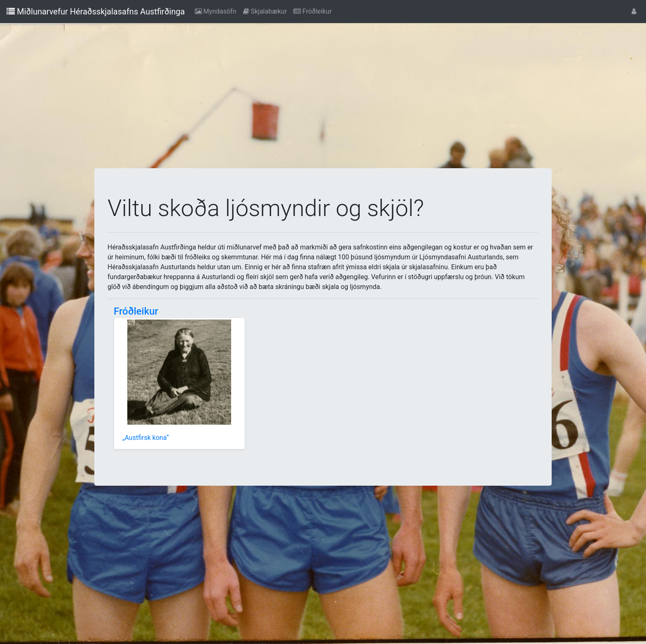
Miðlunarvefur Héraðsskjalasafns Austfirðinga (96, 12)
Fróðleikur (314, 11)
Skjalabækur (267, 11)
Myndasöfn (217, 11)
